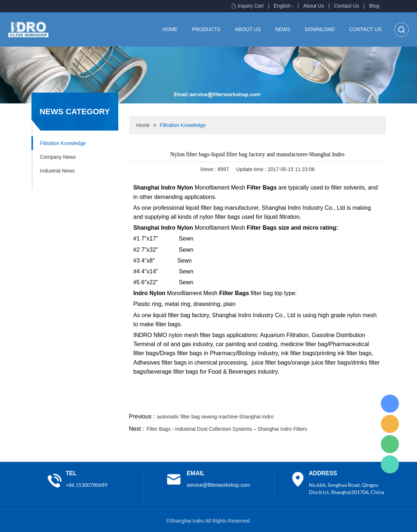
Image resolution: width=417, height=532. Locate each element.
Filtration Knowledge (63, 143)
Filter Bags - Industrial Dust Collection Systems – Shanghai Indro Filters (227, 429)
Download (320, 29)
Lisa (390, 404)
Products (206, 29)
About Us (314, 6)
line (276, 403)
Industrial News (58, 171)
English (282, 6)
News (283, 29)
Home (170, 29)
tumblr (354, 403)
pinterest (334, 403)
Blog (374, 6)
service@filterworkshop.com (218, 485)
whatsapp (315, 403)
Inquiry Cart (251, 6)
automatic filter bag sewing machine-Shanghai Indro (215, 417)
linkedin (373, 403)
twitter (295, 403)
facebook (256, 403)
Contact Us (347, 6)
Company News (58, 157)
